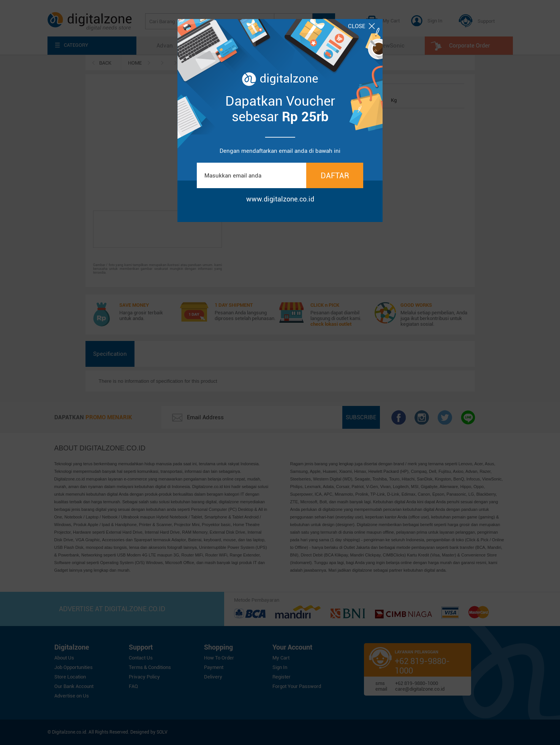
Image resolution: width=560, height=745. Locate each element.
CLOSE (361, 26)
